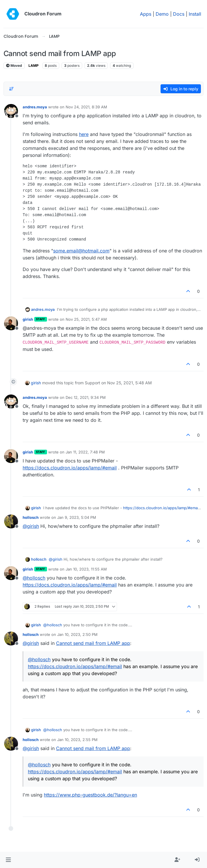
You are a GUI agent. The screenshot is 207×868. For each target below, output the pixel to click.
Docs (179, 14)
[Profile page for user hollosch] (11, 521)
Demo (162, 14)
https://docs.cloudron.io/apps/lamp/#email (70, 468)
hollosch (31, 517)
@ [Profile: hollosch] (34, 578)
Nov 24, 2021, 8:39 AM (86, 107)
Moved (14, 66)
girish (28, 319)
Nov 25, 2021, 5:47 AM (86, 319)
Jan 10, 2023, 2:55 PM (77, 740)
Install (195, 14)
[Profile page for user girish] (11, 323)
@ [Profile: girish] (31, 526)
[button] (8, 860)
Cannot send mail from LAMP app (93, 643)
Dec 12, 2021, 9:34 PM (86, 397)
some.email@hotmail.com (81, 251)
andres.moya (35, 107)
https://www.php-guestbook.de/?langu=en (90, 795)
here (84, 134)
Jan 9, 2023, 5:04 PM (77, 517)
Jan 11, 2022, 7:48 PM (85, 452)
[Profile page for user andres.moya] (11, 111)
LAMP (34, 66)
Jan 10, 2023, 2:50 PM (77, 634)
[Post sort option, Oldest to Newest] (11, 89)
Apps (146, 14)
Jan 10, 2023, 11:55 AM (86, 569)
